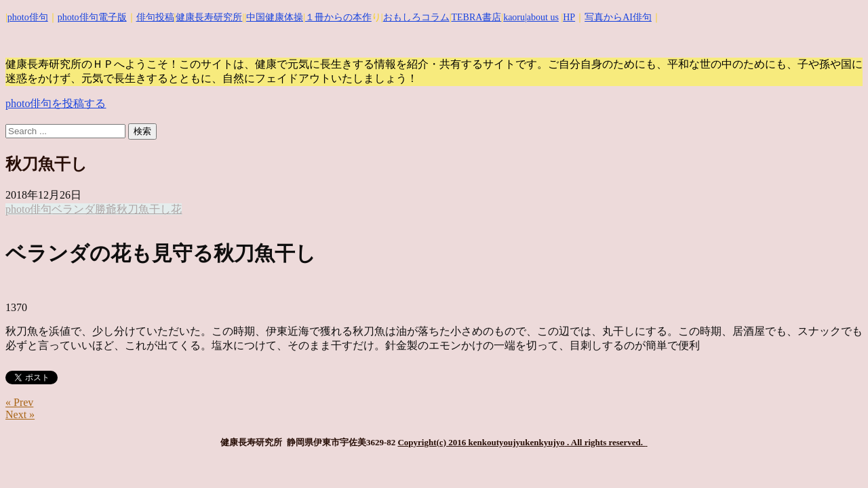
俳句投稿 (155, 17)
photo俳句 (28, 17)
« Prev (19, 402)
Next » (20, 414)
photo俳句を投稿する (56, 103)
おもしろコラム (416, 17)
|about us (542, 17)
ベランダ (73, 209)
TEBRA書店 (476, 17)
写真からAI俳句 (618, 17)
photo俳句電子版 (92, 17)
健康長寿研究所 (209, 17)
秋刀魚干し (144, 209)
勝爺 (106, 209)
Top (836, 456)
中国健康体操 (275, 17)
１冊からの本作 (338, 17)
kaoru (514, 17)
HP (569, 17)
